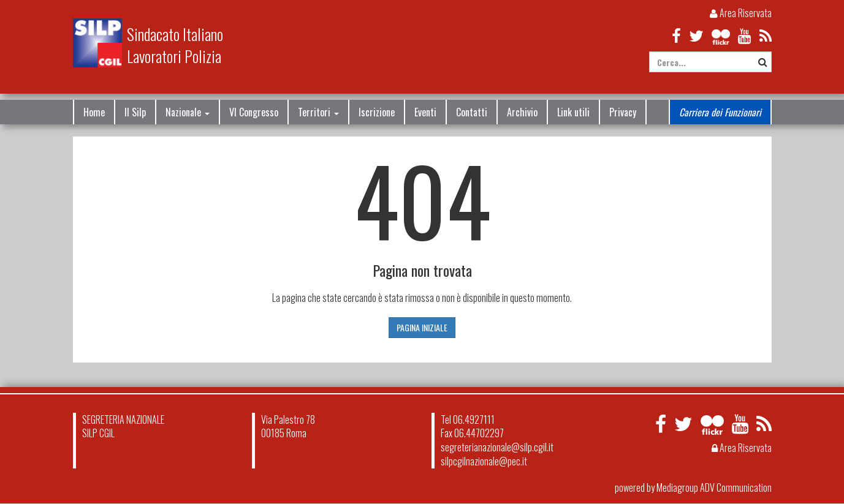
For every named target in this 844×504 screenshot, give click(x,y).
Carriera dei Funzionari (720, 112)
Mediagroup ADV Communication (714, 487)
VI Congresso (254, 112)
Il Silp (135, 112)
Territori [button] (318, 112)
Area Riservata (741, 13)
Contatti (472, 112)
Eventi (425, 112)
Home (94, 112)
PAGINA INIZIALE (422, 327)
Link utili (573, 112)
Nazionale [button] (188, 112)
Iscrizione (377, 112)
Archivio (522, 112)
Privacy (623, 112)
